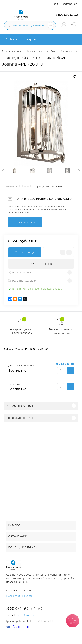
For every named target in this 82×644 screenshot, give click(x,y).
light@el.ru (25, 615)
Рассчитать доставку (23, 281)
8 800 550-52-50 (67, 15)
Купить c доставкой (70, 371)
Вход (55, 4)
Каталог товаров (19, 39)
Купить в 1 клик (41, 264)
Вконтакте (18, 627)
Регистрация (69, 4)
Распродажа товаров (72, 621)
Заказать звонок (25, 222)
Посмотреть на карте (19, 596)
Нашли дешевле (21, 273)
